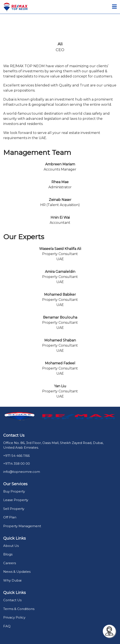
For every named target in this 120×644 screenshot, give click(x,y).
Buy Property (14, 491)
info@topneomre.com (22, 472)
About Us (11, 546)
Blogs (8, 554)
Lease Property (16, 500)
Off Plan (10, 517)
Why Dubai (12, 580)
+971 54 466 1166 (16, 456)
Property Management (22, 526)
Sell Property (14, 509)
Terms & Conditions (19, 609)
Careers (10, 563)
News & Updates (17, 572)
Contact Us (12, 600)
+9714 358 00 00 (17, 464)
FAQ (7, 626)
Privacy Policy (14, 617)
